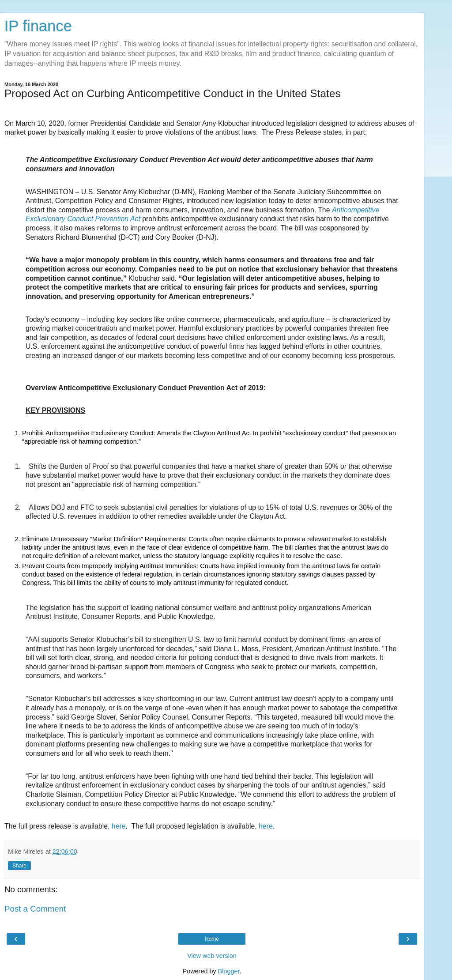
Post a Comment (35, 909)
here (119, 826)
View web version (212, 956)
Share (19, 866)
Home (212, 939)
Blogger (229, 971)
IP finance (38, 26)
